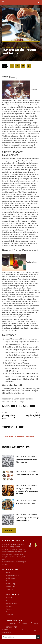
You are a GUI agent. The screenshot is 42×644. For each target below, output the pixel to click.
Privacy (8, 612)
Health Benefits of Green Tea (27, 474)
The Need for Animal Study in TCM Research (27, 461)
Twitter (36, 623)
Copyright (9, 606)
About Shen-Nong (12, 603)
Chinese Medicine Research (27, 457)
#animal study (19, 399)
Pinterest (24, 623)
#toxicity (30, 399)
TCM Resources (11, 589)
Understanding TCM (12, 575)
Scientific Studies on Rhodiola (28, 503)
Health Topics (10, 578)
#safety (5, 402)
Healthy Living (10, 584)
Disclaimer (9, 609)
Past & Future (10, 586)
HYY (7, 601)
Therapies (9, 581)
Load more (9, 530)
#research (7, 399)
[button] (4, 3)
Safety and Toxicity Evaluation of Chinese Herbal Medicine (27, 491)
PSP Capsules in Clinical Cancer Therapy (31, 416)
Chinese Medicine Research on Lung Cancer (9, 417)
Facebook (12, 623)
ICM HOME (9, 598)
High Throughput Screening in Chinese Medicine (28, 519)
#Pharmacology (17, 402)
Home (8, 572)
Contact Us (9, 615)
